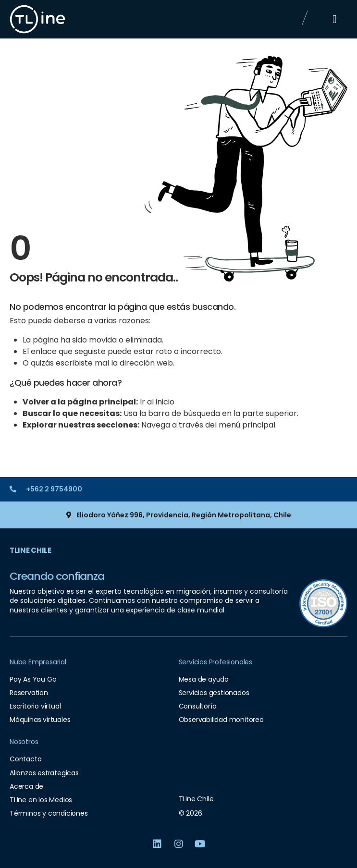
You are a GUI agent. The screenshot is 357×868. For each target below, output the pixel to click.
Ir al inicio (157, 402)
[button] (335, 19)
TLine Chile (31, 550)
